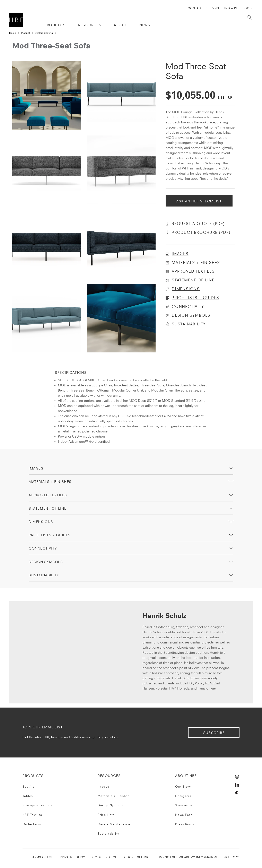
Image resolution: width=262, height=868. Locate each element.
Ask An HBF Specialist (199, 201)
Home (13, 33)
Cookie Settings (138, 857)
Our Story (183, 787)
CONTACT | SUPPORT (204, 8)
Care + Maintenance (114, 824)
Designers (183, 796)
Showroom (184, 805)
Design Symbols (46, 562)
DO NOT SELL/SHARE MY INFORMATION (188, 857)
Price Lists (106, 815)
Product (25, 33)
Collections (32, 824)
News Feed (184, 815)
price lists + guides (50, 535)
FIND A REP (231, 8)
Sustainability (108, 834)
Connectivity (43, 548)
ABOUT (120, 25)
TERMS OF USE (42, 857)
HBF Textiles (32, 815)
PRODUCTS (55, 25)
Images (36, 468)
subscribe (214, 733)
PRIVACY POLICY (73, 857)
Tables (28, 796)
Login (248, 8)
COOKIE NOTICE (105, 857)
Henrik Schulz (164, 616)
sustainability (44, 575)
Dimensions (41, 522)
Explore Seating (44, 33)
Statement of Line (47, 508)
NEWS (145, 25)
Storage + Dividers (38, 805)
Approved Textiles (48, 495)
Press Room (185, 824)
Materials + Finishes (50, 482)
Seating (29, 787)
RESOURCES (90, 25)
